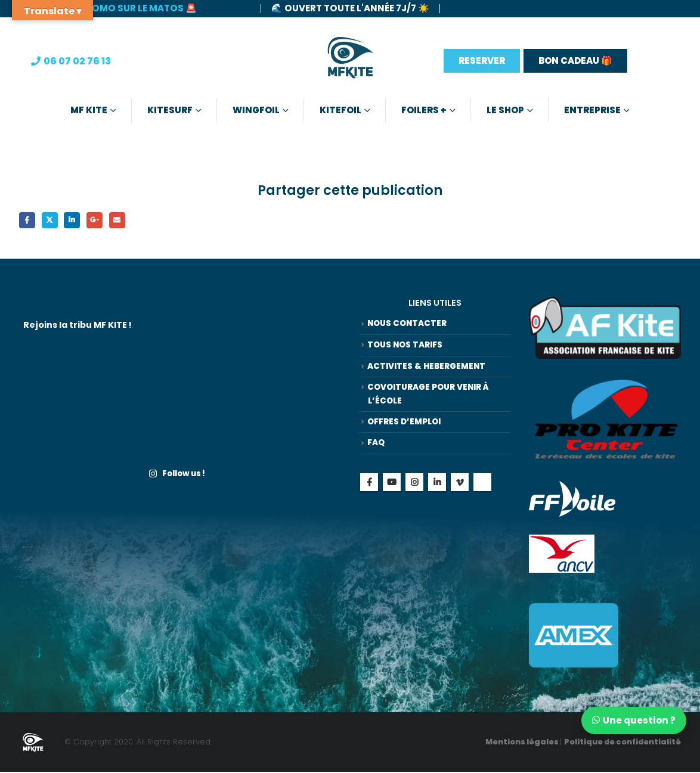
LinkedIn (76, 221)
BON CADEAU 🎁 (575, 60)
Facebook (28, 221)
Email (124, 221)
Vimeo (460, 496)
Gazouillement (52, 221)
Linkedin (437, 496)
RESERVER (482, 60)
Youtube (392, 496)
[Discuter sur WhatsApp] (632, 720)
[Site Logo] (350, 61)
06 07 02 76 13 (77, 61)
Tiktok (482, 496)
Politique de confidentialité (622, 743)
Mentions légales (523, 743)
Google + (100, 221)
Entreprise (592, 110)
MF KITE (89, 110)
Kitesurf (170, 110)
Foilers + (424, 110)
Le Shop (505, 110)
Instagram (414, 496)
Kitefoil (340, 110)
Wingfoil (256, 110)
